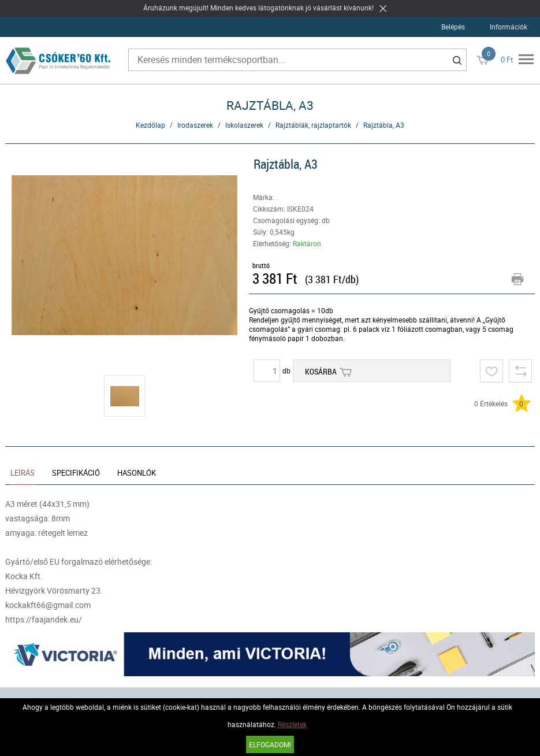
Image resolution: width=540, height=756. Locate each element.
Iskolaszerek (244, 125)
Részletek (292, 724)
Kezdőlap (150, 125)
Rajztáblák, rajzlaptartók (313, 125)
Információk (509, 27)
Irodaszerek (195, 125)
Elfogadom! (270, 744)
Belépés (453, 27)
